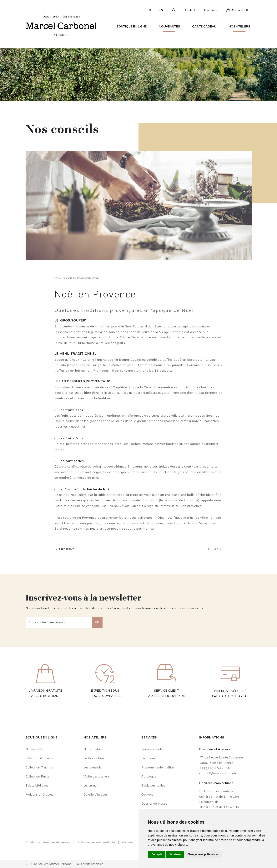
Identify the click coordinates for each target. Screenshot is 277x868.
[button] (173, 10)
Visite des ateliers (97, 776)
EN (161, 10)
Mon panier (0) (237, 10)
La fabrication (94, 758)
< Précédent (65, 549)
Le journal (91, 785)
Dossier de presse (154, 803)
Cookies (128, 842)
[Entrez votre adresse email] (59, 622)
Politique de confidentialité (96, 842)
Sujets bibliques (37, 785)
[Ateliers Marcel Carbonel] (61, 25)
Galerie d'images (96, 794)
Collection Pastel (38, 776)
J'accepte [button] (157, 854)
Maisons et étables (40, 794)
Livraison (148, 758)
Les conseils (93, 767)
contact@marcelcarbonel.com (220, 773)
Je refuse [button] (175, 854)
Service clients (152, 749)
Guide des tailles (153, 785)
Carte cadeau (204, 26)
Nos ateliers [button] (239, 26)
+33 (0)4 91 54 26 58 (170, 696)
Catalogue (149, 776)
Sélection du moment (41, 758)
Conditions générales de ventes (48, 842)
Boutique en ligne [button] (132, 26)
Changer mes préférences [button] (203, 854)
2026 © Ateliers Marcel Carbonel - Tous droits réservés (64, 864)
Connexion (211, 10)
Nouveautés (169, 26)
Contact (190, 10)
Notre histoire (93, 749)
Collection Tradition (40, 767)
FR (149, 10)
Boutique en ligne (41, 737)
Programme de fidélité (158, 767)
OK (97, 622)
